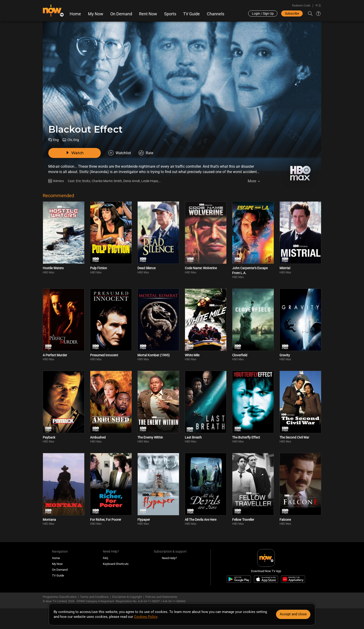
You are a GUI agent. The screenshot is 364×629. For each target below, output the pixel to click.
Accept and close (293, 614)
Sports (170, 14)
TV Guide (192, 14)
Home (75, 14)
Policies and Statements (161, 597)
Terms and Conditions (94, 597)
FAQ (106, 558)
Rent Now (148, 14)
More (252, 181)
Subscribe (292, 13)
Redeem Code (301, 5)
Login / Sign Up (263, 13)
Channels (216, 14)
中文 (318, 5)
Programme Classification (60, 597)
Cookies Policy (146, 617)
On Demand (121, 14)
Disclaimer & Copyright (127, 597)
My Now (96, 14)
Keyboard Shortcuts (116, 564)
